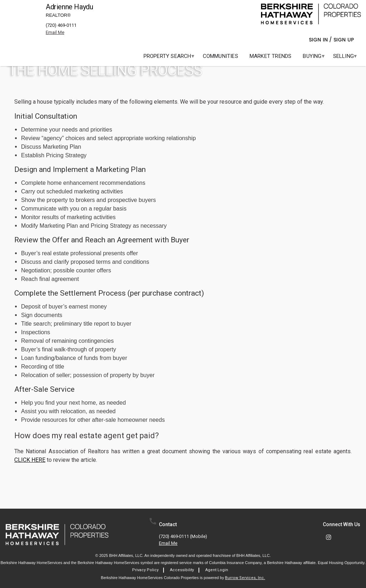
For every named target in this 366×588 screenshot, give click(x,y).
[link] (311, 14)
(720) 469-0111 (61, 25)
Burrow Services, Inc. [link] (245, 578)
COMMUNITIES (220, 56)
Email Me (168, 543)
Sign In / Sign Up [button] (332, 40)
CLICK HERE (30, 460)
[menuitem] (167, 56)
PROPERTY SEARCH (167, 56)
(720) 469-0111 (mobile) (183, 537)
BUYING (312, 56)
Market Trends (271, 56)
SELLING (344, 56)
